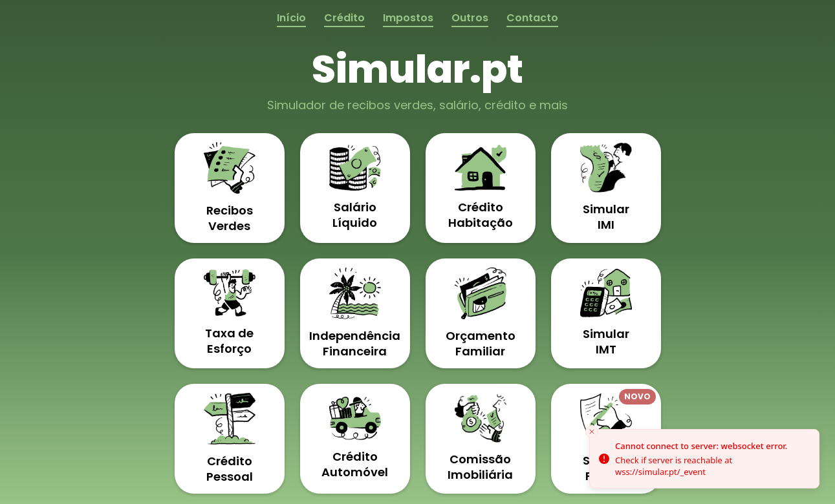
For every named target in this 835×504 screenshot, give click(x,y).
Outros (470, 18)
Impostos (408, 18)
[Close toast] (592, 432)
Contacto (532, 18)
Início (291, 18)
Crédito (344, 18)
